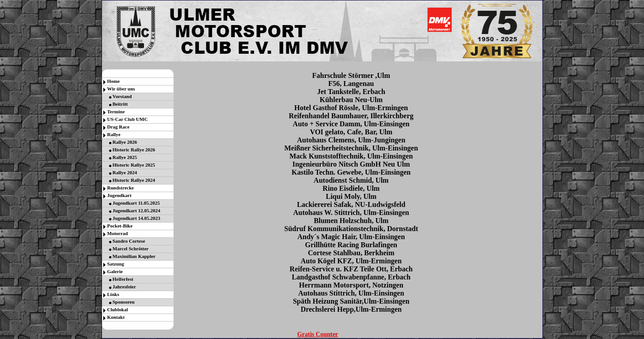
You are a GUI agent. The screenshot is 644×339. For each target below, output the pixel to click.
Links (113, 294)
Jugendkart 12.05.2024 (137, 210)
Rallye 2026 (125, 142)
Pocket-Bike (120, 226)
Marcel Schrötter (131, 249)
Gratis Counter (317, 334)
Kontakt (116, 317)
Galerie (115, 271)
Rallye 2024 (125, 172)
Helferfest (123, 279)
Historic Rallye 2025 (134, 165)
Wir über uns (121, 89)
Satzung (116, 264)
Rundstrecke (121, 188)
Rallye (114, 134)
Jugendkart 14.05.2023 (137, 218)
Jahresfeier (124, 287)
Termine (116, 112)
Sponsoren (124, 302)
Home (114, 81)
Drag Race (119, 127)
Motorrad (118, 233)
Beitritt (120, 104)
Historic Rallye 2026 (134, 150)
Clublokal (118, 309)
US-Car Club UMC (128, 119)
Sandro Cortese (129, 241)
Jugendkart (119, 195)
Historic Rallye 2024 (134, 180)
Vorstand (122, 96)
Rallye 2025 (125, 157)
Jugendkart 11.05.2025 (136, 203)
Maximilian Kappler (134, 256)
